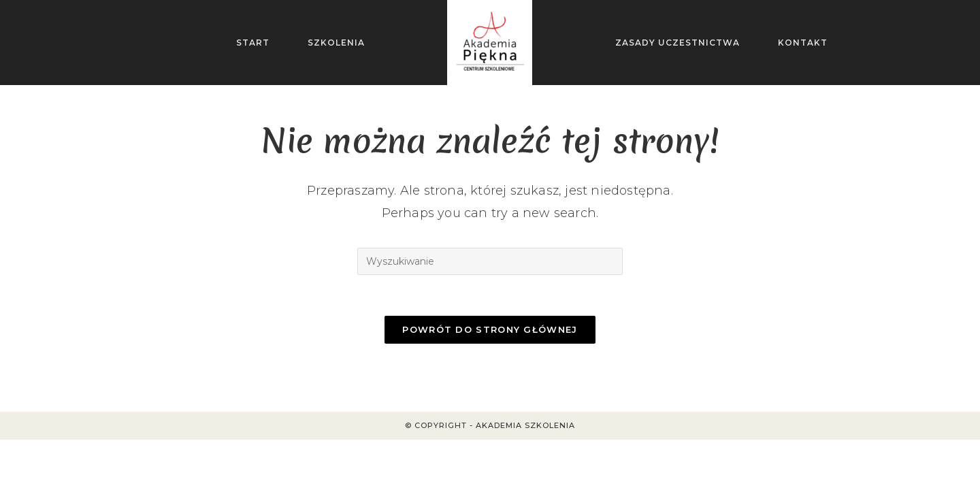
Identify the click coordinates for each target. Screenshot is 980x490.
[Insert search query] (490, 261)
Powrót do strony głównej (490, 329)
